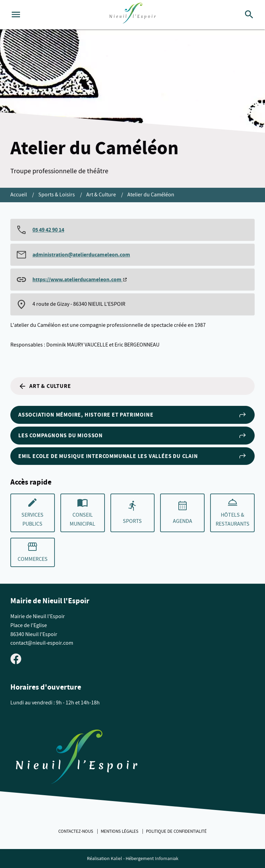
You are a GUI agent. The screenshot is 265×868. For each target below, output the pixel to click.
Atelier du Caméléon (151, 195)
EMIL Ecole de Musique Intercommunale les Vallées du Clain (132, 456)
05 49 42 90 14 (48, 230)
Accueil (19, 195)
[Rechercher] (249, 14)
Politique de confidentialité (176, 831)
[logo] (132, 15)
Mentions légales (120, 831)
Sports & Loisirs (57, 195)
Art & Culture (102, 195)
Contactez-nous (76, 831)
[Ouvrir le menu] (16, 14)
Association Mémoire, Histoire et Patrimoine (132, 415)
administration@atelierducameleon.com (81, 255)
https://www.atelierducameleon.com (77, 279)
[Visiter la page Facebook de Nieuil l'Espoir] (16, 659)
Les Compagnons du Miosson (132, 436)
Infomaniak (167, 859)
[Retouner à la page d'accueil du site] (77, 758)
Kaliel (116, 859)
